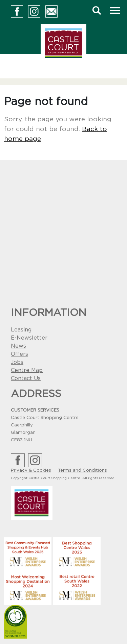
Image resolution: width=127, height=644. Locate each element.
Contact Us (26, 378)
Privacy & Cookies (31, 470)
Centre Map (27, 370)
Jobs (17, 362)
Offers (19, 354)
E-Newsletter (29, 338)
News (18, 346)
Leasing (21, 330)
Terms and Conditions (82, 470)
